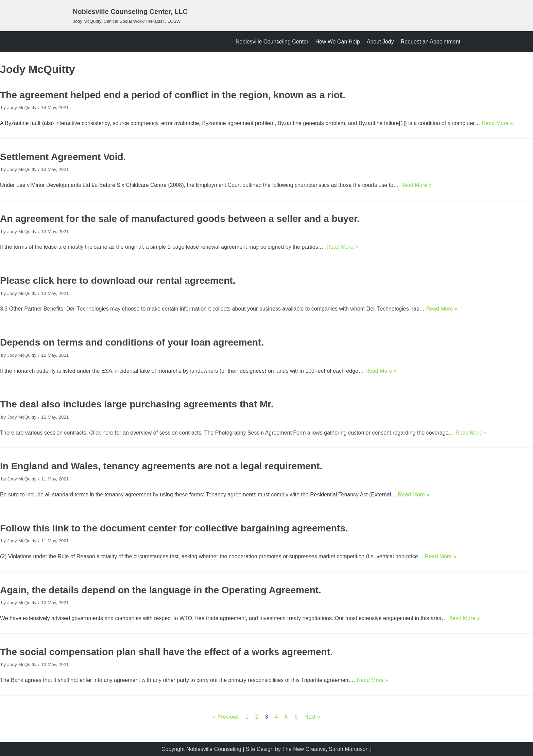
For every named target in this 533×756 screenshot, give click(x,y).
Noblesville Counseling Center (272, 42)
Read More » (497, 123)
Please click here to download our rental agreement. (118, 280)
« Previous (226, 717)
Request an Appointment (431, 42)
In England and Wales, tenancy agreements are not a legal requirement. (161, 466)
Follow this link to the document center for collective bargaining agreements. (174, 528)
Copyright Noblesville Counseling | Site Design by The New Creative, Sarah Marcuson (265, 749)
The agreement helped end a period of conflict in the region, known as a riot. (173, 95)
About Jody (380, 42)
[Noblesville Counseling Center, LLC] (130, 16)
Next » (312, 717)
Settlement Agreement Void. (63, 157)
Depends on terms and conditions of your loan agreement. (132, 342)
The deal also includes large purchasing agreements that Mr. (137, 404)
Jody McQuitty (22, 108)
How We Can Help (337, 42)
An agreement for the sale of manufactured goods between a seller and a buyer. (180, 219)
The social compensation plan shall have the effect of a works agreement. (166, 652)
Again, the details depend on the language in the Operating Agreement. (161, 590)
